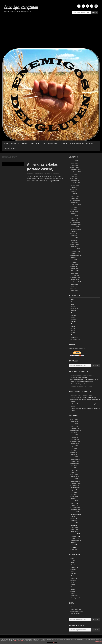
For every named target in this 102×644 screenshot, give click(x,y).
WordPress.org (76, 614)
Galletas (74, 306)
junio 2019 (74, 236)
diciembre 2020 (76, 200)
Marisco (74, 311)
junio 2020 (74, 209)
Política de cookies (10, 148)
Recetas (25, 143)
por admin (30, 173)
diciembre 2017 (76, 275)
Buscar (95, 13)
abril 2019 (74, 240)
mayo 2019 (74, 238)
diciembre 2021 (76, 181)
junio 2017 (74, 288)
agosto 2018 (75, 258)
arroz (73, 300)
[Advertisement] (51, 32)
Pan (72, 313)
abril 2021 (74, 194)
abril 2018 (74, 266)
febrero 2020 (75, 218)
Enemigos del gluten (21, 7)
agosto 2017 (75, 284)
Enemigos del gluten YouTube (88, 6)
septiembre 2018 (76, 255)
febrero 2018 (75, 271)
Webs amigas (35, 143)
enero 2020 (75, 220)
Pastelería (74, 319)
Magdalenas (75, 308)
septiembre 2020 (76, 205)
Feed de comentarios (77, 611)
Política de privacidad (50, 143)
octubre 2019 (75, 227)
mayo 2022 (74, 176)
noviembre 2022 (76, 170)
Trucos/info (64, 143)
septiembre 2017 (76, 282)
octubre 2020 (75, 203)
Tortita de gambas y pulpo (84, 395)
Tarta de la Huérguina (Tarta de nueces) (83, 384)
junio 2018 (74, 262)
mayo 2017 (74, 291)
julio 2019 (74, 233)
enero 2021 (75, 198)
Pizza (73, 324)
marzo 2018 (75, 269)
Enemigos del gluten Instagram (92, 6)
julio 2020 (74, 207)
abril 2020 (74, 214)
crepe (73, 304)
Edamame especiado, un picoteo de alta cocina (85, 379)
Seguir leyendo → (55, 181)
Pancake (74, 315)
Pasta (73, 317)
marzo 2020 (75, 216)
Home (6, 143)
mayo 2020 (74, 211)
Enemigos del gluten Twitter (83, 6)
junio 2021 (74, 192)
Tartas (73, 335)
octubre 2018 (75, 253)
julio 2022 (74, 174)
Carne (73, 302)
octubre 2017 (75, 280)
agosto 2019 (75, 231)
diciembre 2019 (76, 222)
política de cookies (18, 641)
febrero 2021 (75, 196)
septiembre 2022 (76, 172)
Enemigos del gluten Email (96, 6)
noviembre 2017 (76, 277)
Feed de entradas (76, 609)
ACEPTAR (52, 643)
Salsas (73, 331)
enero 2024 (75, 163)
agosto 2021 (75, 187)
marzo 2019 (75, 242)
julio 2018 (74, 260)
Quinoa (73, 328)
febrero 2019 (75, 244)
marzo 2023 (75, 165)
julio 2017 (74, 286)
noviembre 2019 (76, 225)
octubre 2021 (75, 185)
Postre (73, 326)
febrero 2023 (75, 167)
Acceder (74, 607)
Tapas (73, 333)
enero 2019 (75, 247)
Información (15, 143)
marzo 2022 (75, 178)
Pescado (74, 322)
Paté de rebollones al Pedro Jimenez (82, 386)
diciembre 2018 (76, 249)
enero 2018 (75, 273)
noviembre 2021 (76, 183)
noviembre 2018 (76, 251)
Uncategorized (75, 339)
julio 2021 (74, 189)
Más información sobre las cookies (82, 143)
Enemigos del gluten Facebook (79, 6)
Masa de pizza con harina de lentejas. (82, 382)
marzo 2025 (75, 161)
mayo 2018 (74, 264)
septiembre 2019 (76, 229)
